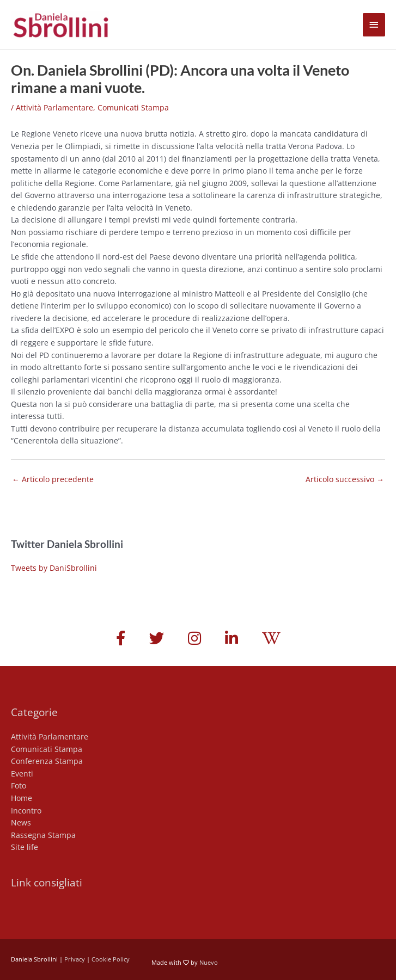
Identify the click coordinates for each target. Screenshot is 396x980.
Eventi (22, 773)
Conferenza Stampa (47, 761)
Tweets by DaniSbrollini (54, 568)
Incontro (26, 810)
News (21, 822)
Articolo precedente (53, 479)
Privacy (75, 959)
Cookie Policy (111, 959)
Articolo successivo (345, 479)
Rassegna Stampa (43, 835)
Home (22, 798)
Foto (19, 785)
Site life (25, 847)
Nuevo (209, 962)
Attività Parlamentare (54, 107)
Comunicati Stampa (133, 107)
